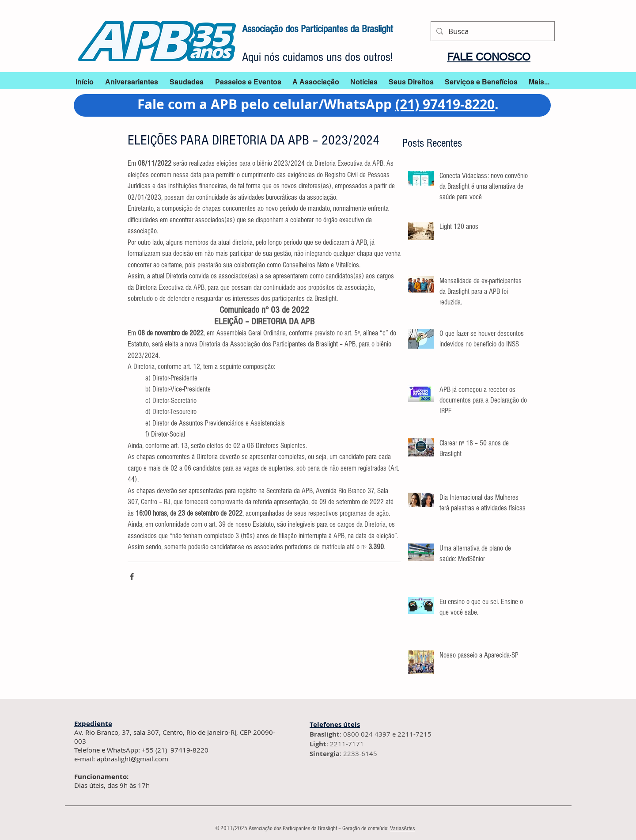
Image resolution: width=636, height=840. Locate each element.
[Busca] (492, 31)
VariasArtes (402, 829)
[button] (364, 82)
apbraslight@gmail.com (132, 759)
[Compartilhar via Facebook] (132, 576)
